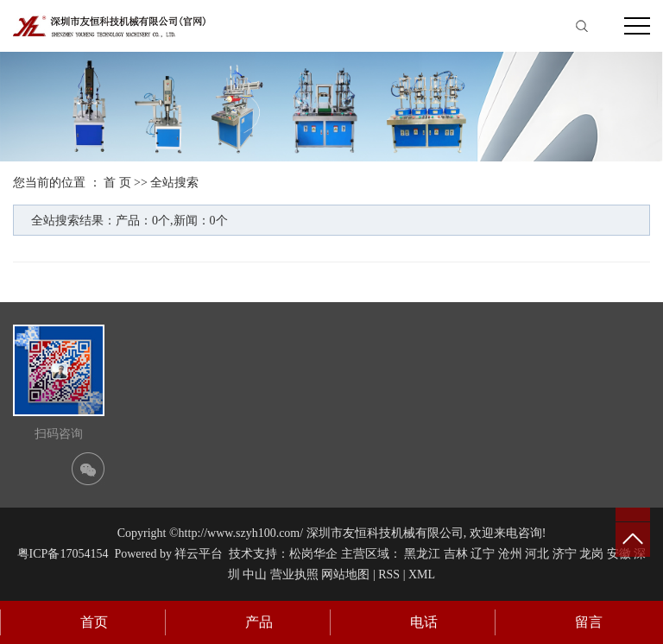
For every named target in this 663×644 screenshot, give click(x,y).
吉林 (456, 554)
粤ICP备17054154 (63, 554)
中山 (255, 575)
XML (422, 575)
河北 (537, 554)
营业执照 (294, 575)
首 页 (117, 183)
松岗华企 (313, 554)
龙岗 (591, 554)
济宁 (565, 554)
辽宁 (483, 554)
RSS (389, 575)
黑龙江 (422, 554)
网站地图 (345, 575)
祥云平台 (199, 554)
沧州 (510, 554)
